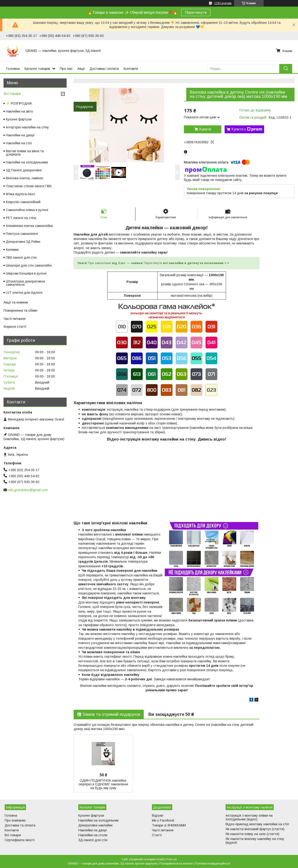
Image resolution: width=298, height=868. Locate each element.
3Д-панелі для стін (93, 840)
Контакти (131, 69)
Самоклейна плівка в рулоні (27, 210)
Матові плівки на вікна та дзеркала (25, 153)
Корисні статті (15, 326)
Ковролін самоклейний (23, 202)
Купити (205, 129)
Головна (13, 69)
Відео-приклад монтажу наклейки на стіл (257, 824)
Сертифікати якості (20, 840)
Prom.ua (171, 859)
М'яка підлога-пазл (20, 194)
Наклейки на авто (19, 111)
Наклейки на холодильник (98, 820)
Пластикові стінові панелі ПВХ (29, 186)
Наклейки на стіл (19, 143)
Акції (81, 69)
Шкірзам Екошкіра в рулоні (26, 273)
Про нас (66, 69)
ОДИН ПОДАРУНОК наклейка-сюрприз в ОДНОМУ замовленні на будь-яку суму (103, 784)
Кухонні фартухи (19, 119)
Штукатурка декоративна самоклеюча (25, 283)
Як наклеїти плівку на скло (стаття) (252, 834)
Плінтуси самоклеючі (22, 234)
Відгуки (158, 815)
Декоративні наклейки (95, 825)
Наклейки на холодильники (27, 162)
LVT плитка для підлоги (24, 293)
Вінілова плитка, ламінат (25, 178)
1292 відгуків (223, 3)
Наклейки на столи (93, 835)
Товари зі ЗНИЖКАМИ (169, 825)
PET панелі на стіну (21, 218)
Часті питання (14, 319)
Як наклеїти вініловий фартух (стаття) (255, 829)
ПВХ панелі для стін (21, 258)
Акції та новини (16, 302)
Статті (157, 835)
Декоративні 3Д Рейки (23, 242)
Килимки (12, 250)
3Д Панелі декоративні (24, 170)
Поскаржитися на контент (176, 864)
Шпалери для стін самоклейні (29, 265)
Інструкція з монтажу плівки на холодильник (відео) (249, 817)
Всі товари (12, 94)
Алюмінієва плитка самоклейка (29, 226)
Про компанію (15, 820)
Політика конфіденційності (213, 864)
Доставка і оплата (104, 69)
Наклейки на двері (20, 135)
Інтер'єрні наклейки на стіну (27, 127)
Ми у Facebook (163, 820)
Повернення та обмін (20, 310)
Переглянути (196, 12)
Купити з (247, 129)
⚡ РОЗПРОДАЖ (19, 103)
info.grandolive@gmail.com (28, 490)
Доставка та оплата (20, 825)
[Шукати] (286, 69)
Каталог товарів (37, 69)
